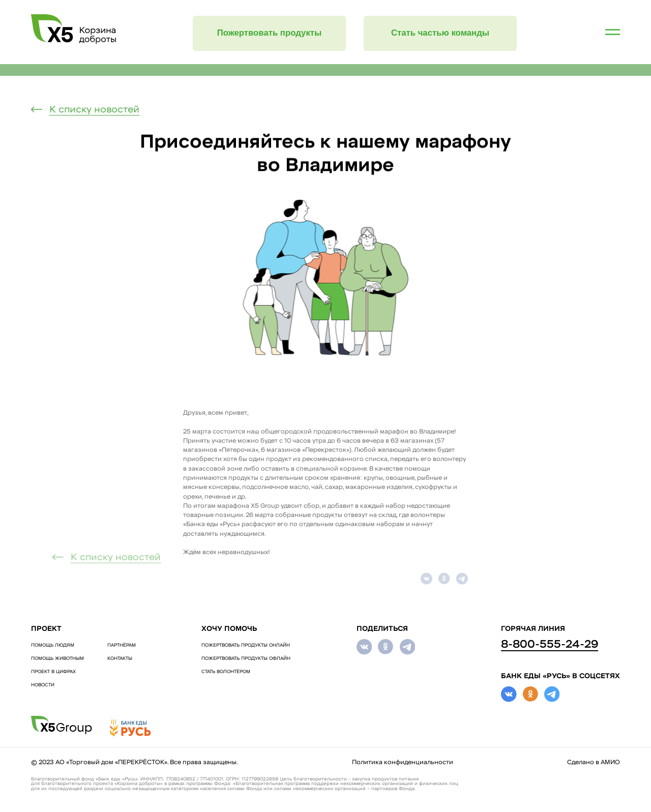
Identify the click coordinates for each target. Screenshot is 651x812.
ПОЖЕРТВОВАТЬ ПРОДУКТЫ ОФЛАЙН (246, 659)
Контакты (120, 659)
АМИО (610, 763)
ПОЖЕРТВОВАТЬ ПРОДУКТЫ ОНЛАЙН (246, 645)
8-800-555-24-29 (550, 645)
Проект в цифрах (53, 672)
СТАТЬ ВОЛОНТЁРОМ (226, 672)
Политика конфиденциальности (403, 763)
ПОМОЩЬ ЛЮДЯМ (53, 645)
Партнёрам (122, 645)
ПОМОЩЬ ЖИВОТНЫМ (57, 659)
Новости (43, 685)
